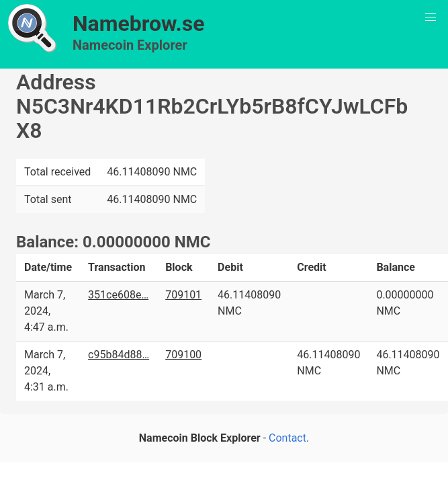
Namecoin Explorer (130, 45)
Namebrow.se (139, 24)
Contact (287, 438)
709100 (183, 355)
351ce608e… (118, 295)
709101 (183, 295)
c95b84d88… (119, 355)
